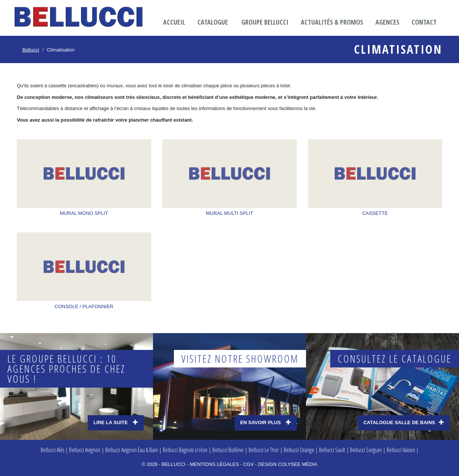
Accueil (174, 22)
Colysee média (298, 464)
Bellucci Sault (332, 450)
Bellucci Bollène (228, 450)
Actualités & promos (332, 22)
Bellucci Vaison (401, 450)
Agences (387, 22)
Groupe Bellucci (265, 22)
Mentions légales (214, 464)
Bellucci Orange (299, 450)
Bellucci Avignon (85, 450)
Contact (424, 22)
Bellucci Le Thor (264, 450)
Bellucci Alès (52, 450)
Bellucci (31, 50)
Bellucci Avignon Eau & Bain (132, 450)
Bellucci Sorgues (366, 450)
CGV (249, 464)
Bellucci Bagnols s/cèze (185, 450)
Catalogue (213, 22)
